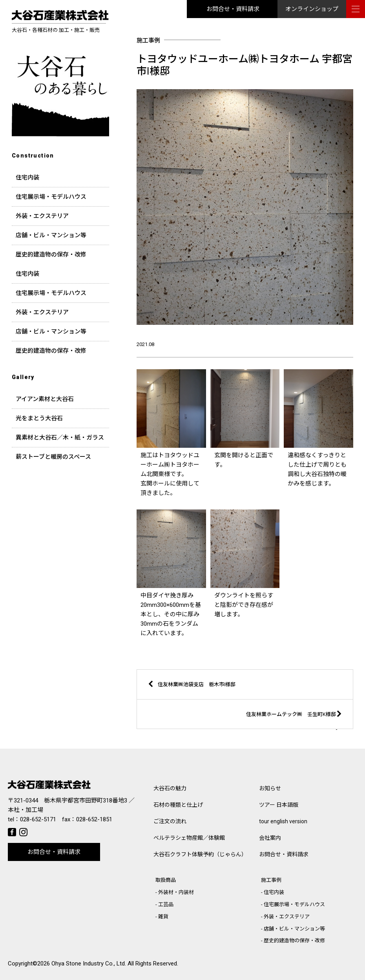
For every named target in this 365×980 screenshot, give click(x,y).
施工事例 (271, 880)
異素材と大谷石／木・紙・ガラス (60, 438)
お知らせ (270, 788)
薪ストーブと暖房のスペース (53, 457)
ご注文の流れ (170, 821)
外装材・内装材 (176, 892)
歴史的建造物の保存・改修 (51, 255)
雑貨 (163, 917)
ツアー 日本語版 (279, 805)
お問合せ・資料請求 (233, 9)
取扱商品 (166, 880)
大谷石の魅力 (170, 788)
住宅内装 (27, 178)
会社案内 (270, 838)
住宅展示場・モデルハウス (51, 197)
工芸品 (166, 904)
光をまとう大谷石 (39, 418)
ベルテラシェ (189, 838)
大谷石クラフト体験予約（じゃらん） (200, 854)
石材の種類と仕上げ (178, 805)
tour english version (283, 821)
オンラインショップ (312, 9)
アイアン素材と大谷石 (45, 399)
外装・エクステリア (42, 216)
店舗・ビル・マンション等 (51, 235)
